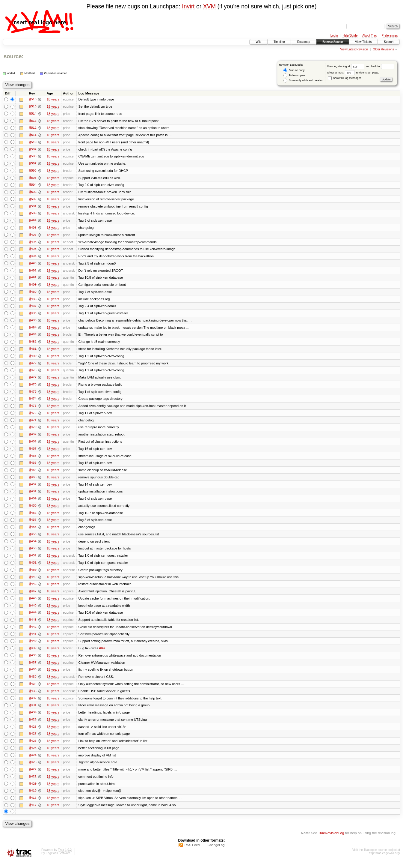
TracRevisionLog (331, 840)
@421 (33, 783)
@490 (33, 286)
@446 (33, 603)
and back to (380, 66)
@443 (33, 625)
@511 (33, 135)
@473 (33, 409)
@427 (33, 740)
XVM (209, 6)
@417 (33, 812)
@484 (33, 330)
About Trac (369, 36)
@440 (33, 646)
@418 (33, 805)
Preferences (390, 36)
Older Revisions (383, 49)
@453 (33, 553)
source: (13, 56)
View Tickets (363, 42)
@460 (33, 502)
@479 (33, 366)
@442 (33, 632)
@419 (33, 798)
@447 (33, 596)
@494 (33, 258)
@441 (33, 639)
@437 (33, 668)
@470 (33, 430)
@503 (33, 193)
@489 (33, 294)
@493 (33, 265)
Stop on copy (294, 70)
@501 (33, 207)
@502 (33, 200)
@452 (33, 560)
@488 (33, 301)
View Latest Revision (354, 49)
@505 (33, 178)
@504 (33, 186)
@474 (33, 402)
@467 (33, 452)
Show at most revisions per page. (353, 73)
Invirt (188, 6)
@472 (33, 416)
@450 (33, 574)
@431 (33, 711)
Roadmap (304, 42)
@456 (33, 531)
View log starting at (347, 66)
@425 (33, 754)
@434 (33, 690)
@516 (33, 99)
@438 (33, 661)
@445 (33, 610)
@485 (33, 322)
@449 (33, 582)
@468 (33, 445)
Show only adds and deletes (303, 81)
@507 (33, 164)
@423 (33, 769)
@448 (33, 589)
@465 (33, 466)
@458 (33, 517)
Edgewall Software (58, 860)
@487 (33, 308)
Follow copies (294, 75)
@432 (33, 704)
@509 (33, 150)
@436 (33, 675)
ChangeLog (216, 852)
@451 (33, 567)
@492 (33, 272)
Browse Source (333, 42)
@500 (33, 214)
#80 (102, 654)
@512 (33, 128)
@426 (33, 747)
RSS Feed (192, 852)
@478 (33, 373)
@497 (33, 236)
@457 (33, 524)
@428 (33, 733)
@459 (33, 510)
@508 (33, 157)
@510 (33, 142)
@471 (33, 423)
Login (334, 36)
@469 (33, 438)
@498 (33, 229)
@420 (33, 790)
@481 (33, 351)
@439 (33, 654)
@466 (33, 459)
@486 (33, 315)
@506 (33, 171)
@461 (33, 495)
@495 (33, 250)
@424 (33, 762)
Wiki (258, 42)
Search (389, 42)
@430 (33, 718)
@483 (33, 337)
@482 (33, 344)
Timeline (279, 42)
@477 (33, 380)
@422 (33, 776)
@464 (33, 474)
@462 (33, 488)
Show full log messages (345, 78)
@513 (33, 121)
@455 (33, 538)
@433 (33, 697)
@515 (33, 106)
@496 (33, 243)
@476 (33, 387)
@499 (33, 222)
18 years (53, 99)
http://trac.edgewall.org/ (384, 860)
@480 (33, 358)
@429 (33, 726)
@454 (33, 546)
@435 (33, 682)
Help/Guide (350, 36)
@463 (33, 481)
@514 (33, 114)
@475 (33, 394)
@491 (33, 279)
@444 (33, 618)
